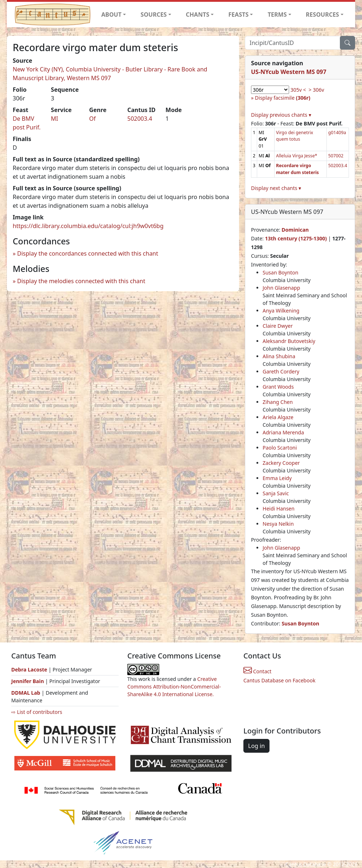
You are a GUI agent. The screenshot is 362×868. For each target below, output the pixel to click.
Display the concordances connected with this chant (88, 253)
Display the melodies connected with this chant (81, 281)
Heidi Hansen (279, 509)
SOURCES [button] (154, 15)
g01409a (337, 133)
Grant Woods (278, 387)
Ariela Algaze (278, 417)
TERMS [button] (277, 15)
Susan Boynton (280, 272)
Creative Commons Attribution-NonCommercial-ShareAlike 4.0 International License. (174, 687)
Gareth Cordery (281, 371)
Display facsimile (283, 98)
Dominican (295, 230)
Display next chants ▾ (276, 188)
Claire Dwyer (278, 326)
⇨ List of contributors (37, 712)
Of (92, 119)
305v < (298, 90)
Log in (256, 746)
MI (54, 119)
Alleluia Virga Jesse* (297, 156)
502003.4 (140, 119)
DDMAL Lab (26, 693)
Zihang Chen (278, 402)
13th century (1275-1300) (296, 238)
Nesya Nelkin (278, 524)
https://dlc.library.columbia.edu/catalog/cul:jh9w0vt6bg (88, 226)
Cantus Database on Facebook (279, 680)
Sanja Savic (276, 493)
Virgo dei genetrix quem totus (295, 136)
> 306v (316, 90)
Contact (257, 671)
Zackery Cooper (281, 463)
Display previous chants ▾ (281, 115)
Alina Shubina (279, 356)
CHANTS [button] (198, 15)
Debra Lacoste (29, 669)
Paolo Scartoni (280, 448)
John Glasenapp (281, 288)
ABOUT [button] (111, 15)
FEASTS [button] (239, 15)
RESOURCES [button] (322, 15)
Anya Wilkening (281, 311)
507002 (336, 156)
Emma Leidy (277, 478)
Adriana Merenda (283, 432)
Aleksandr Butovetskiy (289, 341)
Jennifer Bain (28, 681)
